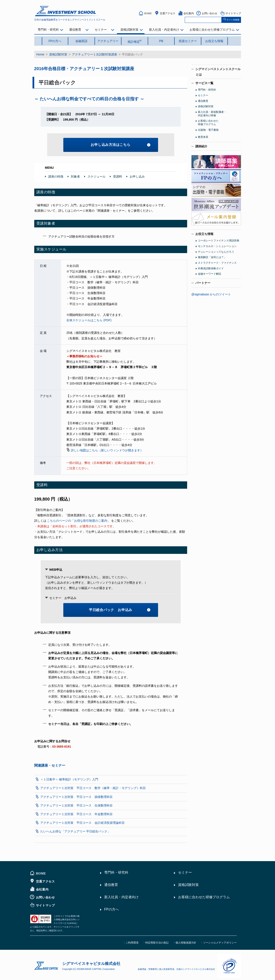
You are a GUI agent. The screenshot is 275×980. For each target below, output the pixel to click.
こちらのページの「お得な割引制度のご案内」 (79, 521)
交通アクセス (168, 13)
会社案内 (189, 13)
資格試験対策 (129, 30)
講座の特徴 (56, 176)
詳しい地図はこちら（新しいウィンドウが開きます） (107, 450)
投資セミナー (188, 41)
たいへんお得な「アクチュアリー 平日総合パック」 (75, 831)
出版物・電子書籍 (208, 130)
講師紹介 (201, 146)
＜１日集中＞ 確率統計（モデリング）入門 (69, 779)
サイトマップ (233, 13)
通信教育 (75, 30)
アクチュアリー (108, 41)
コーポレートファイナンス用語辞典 (219, 241)
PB (161, 41)
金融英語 (81, 41)
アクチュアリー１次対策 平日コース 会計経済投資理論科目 (82, 823)
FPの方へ (55, 41)
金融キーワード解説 (210, 274)
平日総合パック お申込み (120, 610)
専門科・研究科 (48, 30)
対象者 (75, 176)
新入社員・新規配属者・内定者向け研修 (212, 114)
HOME (148, 13)
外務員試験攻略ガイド (211, 268)
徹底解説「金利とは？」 (212, 257)
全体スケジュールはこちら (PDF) (89, 320)
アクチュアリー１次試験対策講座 (95, 54)
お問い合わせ (210, 13)
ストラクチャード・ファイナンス (217, 263)
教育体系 (203, 137)
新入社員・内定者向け (164, 30)
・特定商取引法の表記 (156, 943)
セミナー (101, 30)
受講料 (118, 176)
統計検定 (135, 41)
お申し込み (137, 176)
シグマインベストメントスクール (216, 72)
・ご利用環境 (131, 943)
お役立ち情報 (214, 41)
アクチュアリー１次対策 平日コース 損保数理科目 (76, 797)
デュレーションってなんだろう (216, 252)
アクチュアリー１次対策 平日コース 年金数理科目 (76, 814)
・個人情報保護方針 (185, 943)
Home (40, 54)
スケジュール (96, 176)
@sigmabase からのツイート (211, 294)
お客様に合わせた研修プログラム (212, 30)
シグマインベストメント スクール (68, 11)
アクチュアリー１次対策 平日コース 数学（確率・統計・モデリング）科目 (93, 788)
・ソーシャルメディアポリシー (219, 943)
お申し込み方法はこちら (120, 145)
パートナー (203, 283)
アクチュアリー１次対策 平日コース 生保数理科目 (76, 805)
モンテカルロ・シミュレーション (217, 246)
